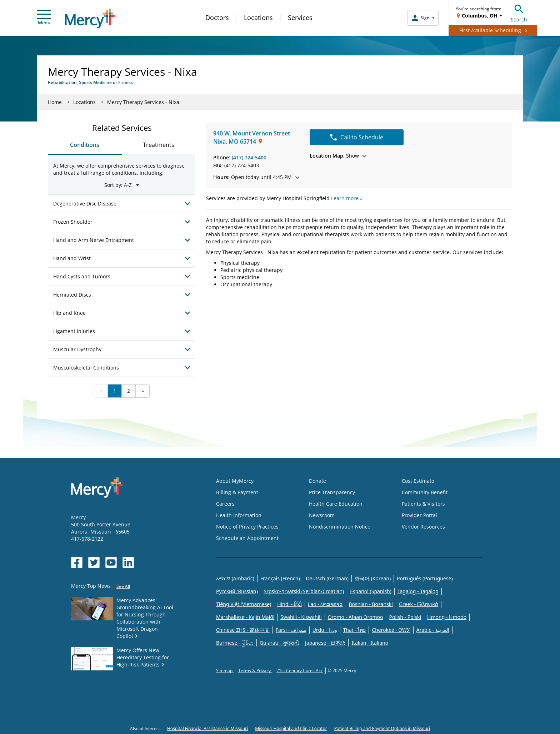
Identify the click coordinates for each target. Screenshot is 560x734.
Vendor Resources (423, 527)
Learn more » (347, 198)
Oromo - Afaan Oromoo (356, 617)
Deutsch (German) (327, 578)
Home (55, 102)
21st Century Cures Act (300, 671)
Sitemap (225, 671)
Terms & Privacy (255, 671)
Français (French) (280, 578)
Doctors (217, 18)
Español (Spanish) (371, 591)
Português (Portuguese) (425, 578)
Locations (258, 18)
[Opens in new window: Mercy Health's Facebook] (77, 562)
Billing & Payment (237, 492)
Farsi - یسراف (291, 630)
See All (123, 586)
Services (300, 18)
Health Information (239, 515)
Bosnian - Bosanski (371, 604)
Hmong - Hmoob (447, 617)
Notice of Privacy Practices (247, 527)
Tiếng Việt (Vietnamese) (244, 604)
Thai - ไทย (355, 630)
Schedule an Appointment (247, 538)
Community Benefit (425, 492)
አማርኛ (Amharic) (235, 578)
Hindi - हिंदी (289, 604)
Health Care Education (336, 504)
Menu (44, 18)
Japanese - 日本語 (325, 643)
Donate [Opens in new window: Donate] (317, 481)
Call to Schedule (357, 137)
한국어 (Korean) (373, 578)
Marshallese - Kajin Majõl (245, 617)
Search (519, 12)
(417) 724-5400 (249, 157)
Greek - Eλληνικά (419, 604)
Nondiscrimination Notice (340, 527)
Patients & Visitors (423, 504)
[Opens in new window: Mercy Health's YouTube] (111, 562)
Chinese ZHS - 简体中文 (243, 630)
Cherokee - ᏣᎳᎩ (391, 630)
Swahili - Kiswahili (301, 617)
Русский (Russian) (237, 591)
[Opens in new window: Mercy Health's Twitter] (94, 562)
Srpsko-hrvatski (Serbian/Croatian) (304, 591)
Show (338, 156)
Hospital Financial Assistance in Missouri (207, 728)
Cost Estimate (418, 481)
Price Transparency (332, 492)
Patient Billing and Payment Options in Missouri (382, 728)
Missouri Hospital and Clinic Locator (291, 728)
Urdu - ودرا (325, 630)
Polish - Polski (405, 617)
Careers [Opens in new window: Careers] (225, 504)
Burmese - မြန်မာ (235, 643)
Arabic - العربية (433, 630)
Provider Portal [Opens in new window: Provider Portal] (419, 515)
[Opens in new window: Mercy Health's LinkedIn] (128, 562)
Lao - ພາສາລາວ (325, 604)
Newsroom (322, 515)
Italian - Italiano (370, 643)
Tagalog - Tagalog (418, 591)
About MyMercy (235, 481)
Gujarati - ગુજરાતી (279, 643)
